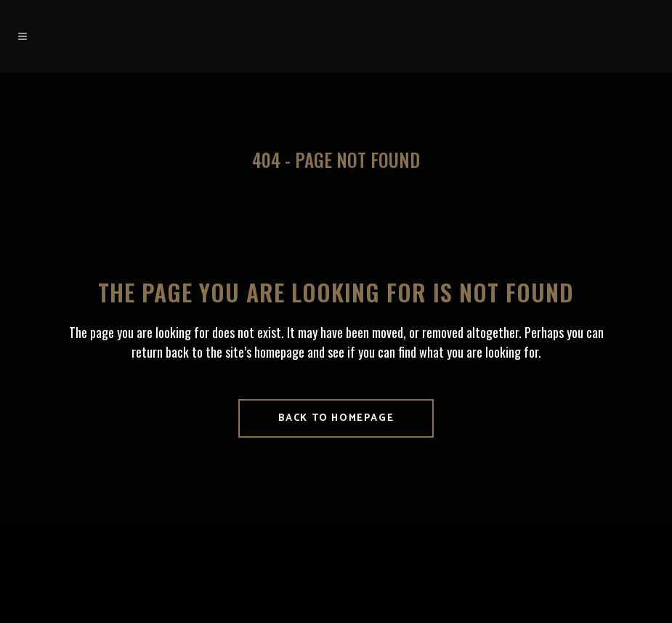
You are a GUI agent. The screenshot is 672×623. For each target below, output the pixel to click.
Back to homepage (336, 418)
